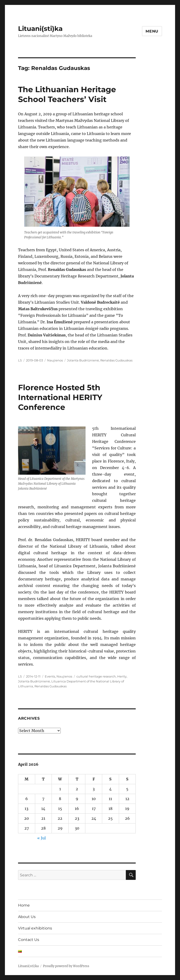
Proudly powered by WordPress (66, 966)
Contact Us (29, 940)
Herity (122, 676)
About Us (27, 917)
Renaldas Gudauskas (116, 360)
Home (24, 905)
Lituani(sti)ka (40, 29)
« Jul (41, 838)
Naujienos (55, 360)
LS (20, 360)
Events (50, 676)
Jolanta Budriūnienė (83, 360)
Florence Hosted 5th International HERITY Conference (60, 397)
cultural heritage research (96, 676)
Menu (152, 31)
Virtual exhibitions (35, 928)
